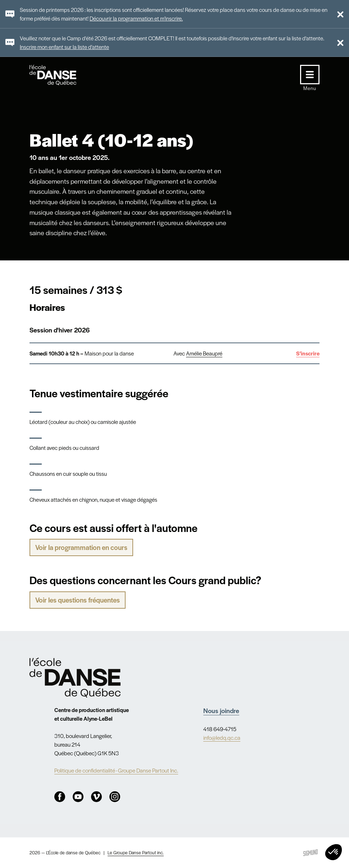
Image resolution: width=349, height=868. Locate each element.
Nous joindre (221, 710)
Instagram (115, 797)
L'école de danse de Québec (60, 75)
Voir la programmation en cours (81, 547)
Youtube (78, 797)
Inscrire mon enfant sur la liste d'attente (64, 47)
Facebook (60, 797)
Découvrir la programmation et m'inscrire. (136, 18)
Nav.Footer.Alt (75, 677)
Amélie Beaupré (204, 353)
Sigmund (311, 853)
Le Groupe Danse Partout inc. (136, 853)
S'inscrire (308, 353)
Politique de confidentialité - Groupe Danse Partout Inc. (116, 770)
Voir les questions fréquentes (78, 600)
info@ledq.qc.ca (222, 737)
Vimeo (96, 797)
